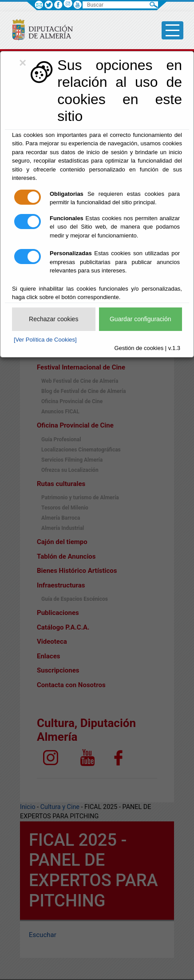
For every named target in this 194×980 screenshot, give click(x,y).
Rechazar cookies (53, 319)
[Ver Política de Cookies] (45, 340)
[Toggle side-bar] (172, 30)
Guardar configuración (141, 319)
